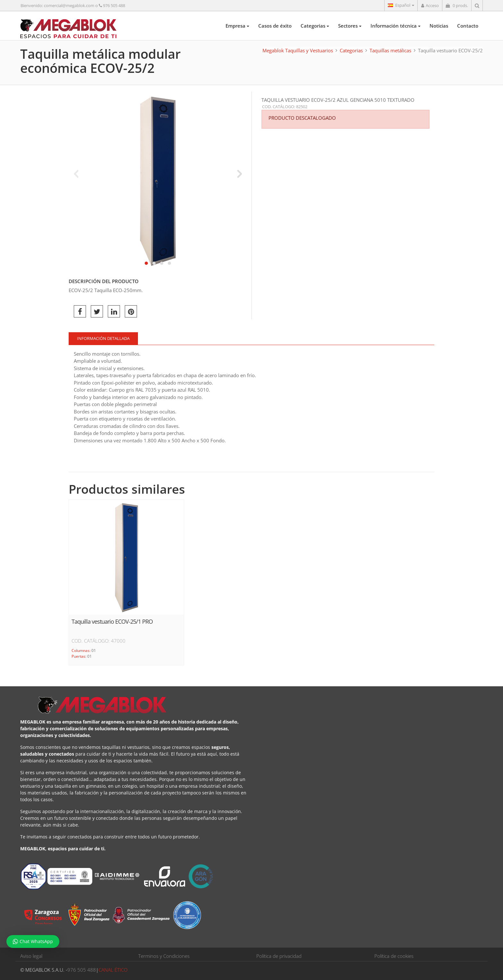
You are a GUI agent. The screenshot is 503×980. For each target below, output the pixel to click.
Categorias (315, 26)
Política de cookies (394, 956)
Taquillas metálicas (390, 50)
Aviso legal (31, 956)
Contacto (468, 26)
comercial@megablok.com (69, 5)
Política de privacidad (279, 956)
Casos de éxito (275, 26)
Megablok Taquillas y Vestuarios (298, 50)
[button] (146, 263)
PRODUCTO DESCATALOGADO (302, 118)
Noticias (439, 26)
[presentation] (76, 174)
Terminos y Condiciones (164, 956)
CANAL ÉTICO (113, 970)
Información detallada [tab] (103, 338)
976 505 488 (114, 5)
